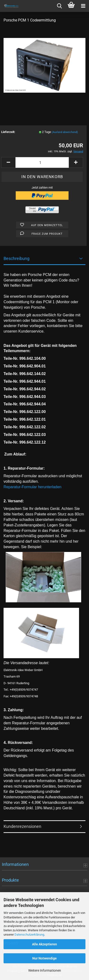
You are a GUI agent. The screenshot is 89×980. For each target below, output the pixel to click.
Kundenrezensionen (22, 826)
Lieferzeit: (8, 132)
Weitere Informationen (45, 970)
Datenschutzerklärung (29, 935)
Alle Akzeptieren (44, 944)
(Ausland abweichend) (65, 132)
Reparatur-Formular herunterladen (33, 487)
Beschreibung (16, 258)
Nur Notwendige (44, 958)
